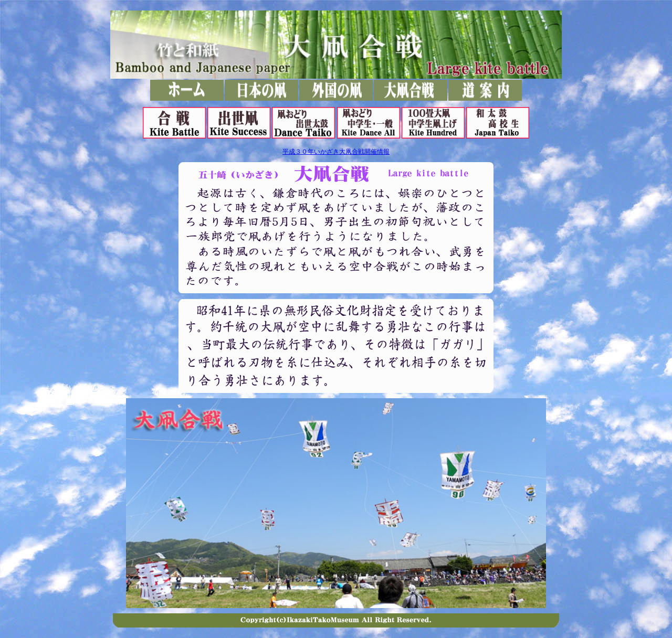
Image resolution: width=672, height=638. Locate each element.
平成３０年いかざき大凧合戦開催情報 (336, 152)
